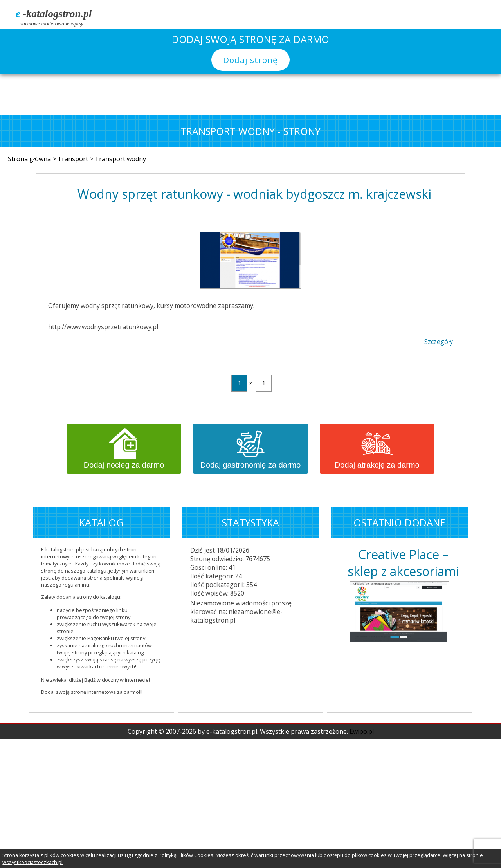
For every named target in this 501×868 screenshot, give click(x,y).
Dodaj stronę (250, 60)
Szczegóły (439, 342)
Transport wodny (120, 159)
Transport (74, 159)
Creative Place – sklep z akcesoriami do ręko (403, 563)
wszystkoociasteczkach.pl (32, 862)
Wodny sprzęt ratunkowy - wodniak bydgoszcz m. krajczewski (254, 194)
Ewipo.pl (362, 731)
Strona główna (30, 159)
